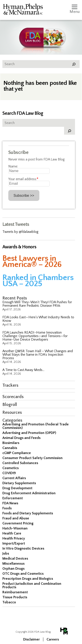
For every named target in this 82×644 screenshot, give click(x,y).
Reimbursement (15, 592)
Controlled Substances (20, 463)
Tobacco (9, 602)
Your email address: (23, 179)
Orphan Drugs (13, 569)
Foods (7, 508)
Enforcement (13, 498)
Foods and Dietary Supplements (28, 513)
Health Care (12, 533)
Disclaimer (31, 639)
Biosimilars (11, 443)
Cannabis (10, 448)
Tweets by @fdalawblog (20, 232)
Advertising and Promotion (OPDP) (29, 433)
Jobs (6, 553)
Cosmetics (10, 468)
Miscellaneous (13, 564)
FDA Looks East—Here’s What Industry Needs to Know (38, 319)
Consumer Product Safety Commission (32, 458)
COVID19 (9, 473)
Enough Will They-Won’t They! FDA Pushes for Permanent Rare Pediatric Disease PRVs (37, 304)
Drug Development (17, 488)
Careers (53, 639)
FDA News (10, 503)
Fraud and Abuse (16, 518)
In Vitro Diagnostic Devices (23, 548)
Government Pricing (18, 523)
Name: (13, 166)
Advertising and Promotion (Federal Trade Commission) (36, 426)
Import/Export (14, 543)
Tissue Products (15, 597)
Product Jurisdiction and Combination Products (32, 585)
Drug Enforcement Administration (29, 493)
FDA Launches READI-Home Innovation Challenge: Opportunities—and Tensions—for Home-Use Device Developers (35, 336)
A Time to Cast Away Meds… (23, 370)
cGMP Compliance (17, 453)
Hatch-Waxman (15, 528)
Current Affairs (14, 478)
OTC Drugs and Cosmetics (23, 574)
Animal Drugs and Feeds (21, 438)
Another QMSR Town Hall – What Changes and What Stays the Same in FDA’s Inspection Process (38, 355)
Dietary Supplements (19, 483)
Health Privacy (14, 538)
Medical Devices (15, 559)
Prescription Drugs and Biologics (28, 579)
